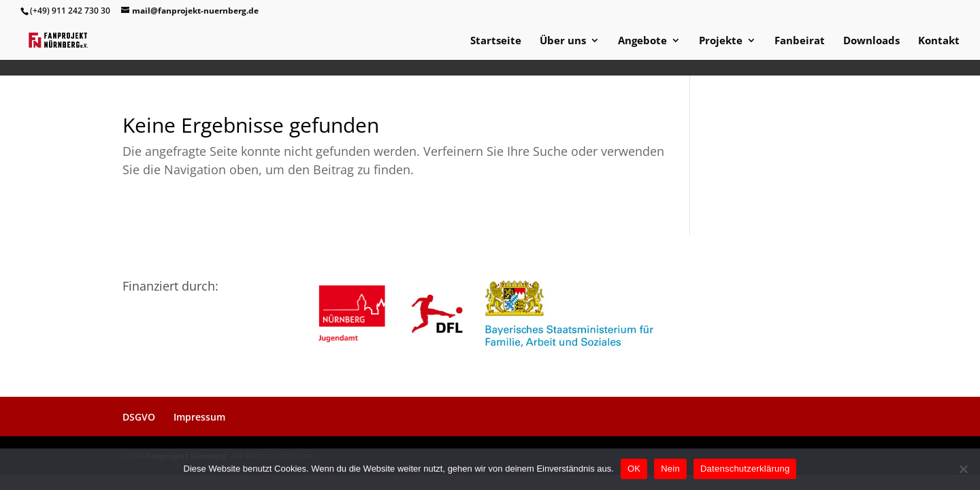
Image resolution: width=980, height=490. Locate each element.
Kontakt (939, 41)
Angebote (642, 41)
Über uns (563, 41)
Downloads (871, 41)
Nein (670, 469)
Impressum (199, 417)
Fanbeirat (800, 41)
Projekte (721, 41)
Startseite (496, 41)
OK (634, 469)
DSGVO (139, 417)
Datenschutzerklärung (745, 469)
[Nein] (963, 469)
